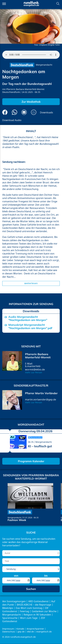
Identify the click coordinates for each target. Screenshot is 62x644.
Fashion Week (17, 520)
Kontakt (20, 629)
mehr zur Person (34, 373)
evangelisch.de (44, 632)
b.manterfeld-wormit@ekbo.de (35, 368)
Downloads (46, 113)
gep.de (21, 632)
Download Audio (12, 120)
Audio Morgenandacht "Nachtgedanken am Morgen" (28, 318)
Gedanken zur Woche (44, 611)
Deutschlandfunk (11, 92)
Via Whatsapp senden (15, 112)
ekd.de (30, 632)
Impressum (8, 629)
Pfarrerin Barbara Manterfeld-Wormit (25, 89)
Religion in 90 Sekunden (37, 615)
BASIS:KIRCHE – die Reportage (34, 605)
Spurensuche (10, 618)
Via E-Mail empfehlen (24, 112)
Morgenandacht (44, 65)
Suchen (58, 4)
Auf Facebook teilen (5, 112)
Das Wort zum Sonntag (29, 608)
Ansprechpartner (35, 629)
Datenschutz (9, 632)
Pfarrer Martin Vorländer (41, 393)
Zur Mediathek (31, 102)
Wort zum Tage (29, 618)
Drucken (34, 112)
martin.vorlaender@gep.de (41, 400)
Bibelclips (8, 608)
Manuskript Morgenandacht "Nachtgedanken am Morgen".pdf (30, 326)
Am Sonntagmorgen (14, 601)
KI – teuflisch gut (40, 446)
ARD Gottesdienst (38, 601)
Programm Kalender (31, 461)
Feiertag (24, 611)
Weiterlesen (31, 283)
